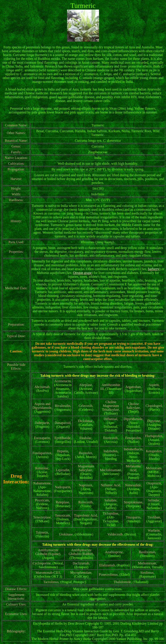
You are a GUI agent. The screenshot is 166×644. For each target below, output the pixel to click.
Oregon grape (82, 273)
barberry (154, 269)
